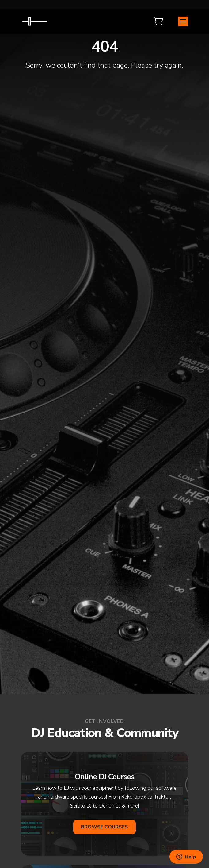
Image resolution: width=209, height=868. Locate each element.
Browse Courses (104, 827)
